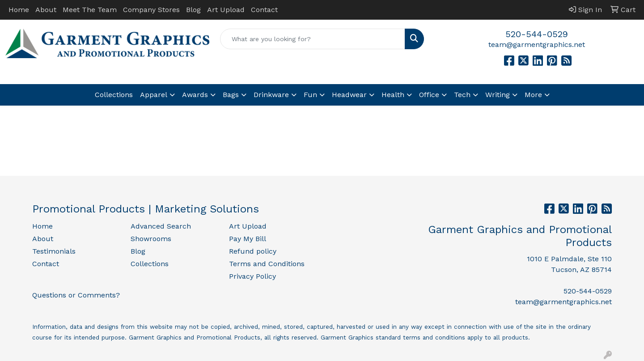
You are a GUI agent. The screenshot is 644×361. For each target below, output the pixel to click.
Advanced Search (161, 226)
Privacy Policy (252, 276)
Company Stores (151, 10)
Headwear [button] (349, 95)
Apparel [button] (154, 95)
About (46, 10)
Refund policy (253, 251)
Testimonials (54, 251)
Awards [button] (195, 95)
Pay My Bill (248, 239)
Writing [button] (498, 95)
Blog (193, 10)
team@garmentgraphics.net (537, 45)
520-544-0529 (537, 34)
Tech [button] (462, 95)
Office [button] (429, 95)
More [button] (533, 95)
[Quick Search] (313, 39)
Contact (264, 10)
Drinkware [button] (271, 95)
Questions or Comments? (76, 295)
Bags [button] (231, 95)
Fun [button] (310, 95)
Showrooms (151, 239)
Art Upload (226, 10)
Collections (114, 95)
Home (19, 10)
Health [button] (393, 95)
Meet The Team (90, 10)
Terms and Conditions (267, 264)
